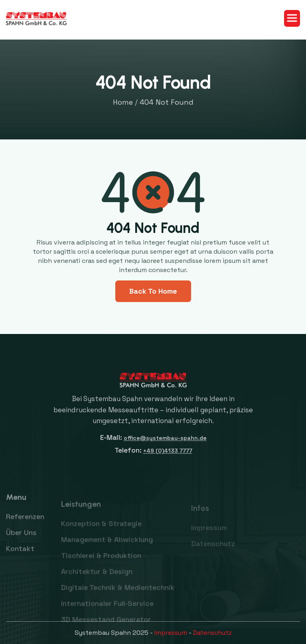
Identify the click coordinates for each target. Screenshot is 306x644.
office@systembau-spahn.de (165, 443)
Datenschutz (212, 633)
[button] (292, 18)
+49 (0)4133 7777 (167, 456)
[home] (36, 19)
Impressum (171, 633)
